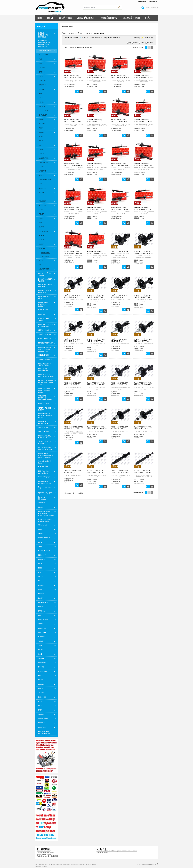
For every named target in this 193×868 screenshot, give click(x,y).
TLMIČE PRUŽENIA (76, 33)
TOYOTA (89, 33)
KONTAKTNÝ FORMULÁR (86, 18)
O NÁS (148, 18)
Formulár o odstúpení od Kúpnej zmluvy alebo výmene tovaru (117, 851)
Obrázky (137, 38)
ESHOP (40, 18)
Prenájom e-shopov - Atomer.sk (148, 864)
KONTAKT (51, 18)
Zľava (142, 43)
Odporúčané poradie (111, 38)
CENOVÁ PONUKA (65, 18)
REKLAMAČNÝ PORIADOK (131, 18)
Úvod (64, 33)
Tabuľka (148, 38)
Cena (84, 38)
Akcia (136, 43)
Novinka (150, 43)
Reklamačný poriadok (44, 854)
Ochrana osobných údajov (45, 853)
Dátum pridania (95, 38)
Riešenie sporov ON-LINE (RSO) (48, 856)
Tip (130, 43)
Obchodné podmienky (44, 851)
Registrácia (153, 1)
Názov (76, 38)
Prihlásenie (142, 1)
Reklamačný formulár (103, 853)
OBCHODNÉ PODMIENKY (108, 18)
